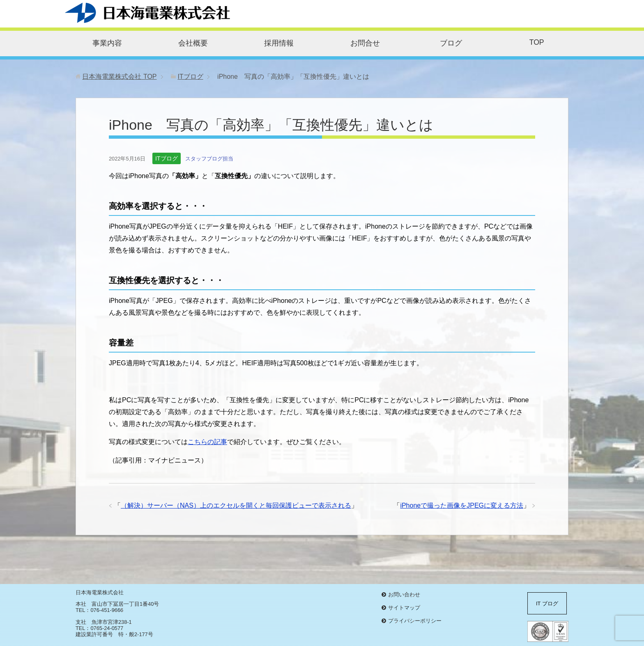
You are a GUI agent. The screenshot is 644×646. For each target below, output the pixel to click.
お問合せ (365, 43)
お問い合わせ (404, 594)
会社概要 (193, 43)
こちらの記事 (207, 442)
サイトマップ (404, 608)
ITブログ (166, 158)
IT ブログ (547, 604)
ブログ (451, 43)
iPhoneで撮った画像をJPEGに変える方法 (462, 505)
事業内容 (107, 43)
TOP (537, 42)
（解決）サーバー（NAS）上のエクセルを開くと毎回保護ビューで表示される (236, 505)
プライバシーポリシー (415, 621)
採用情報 (279, 43)
